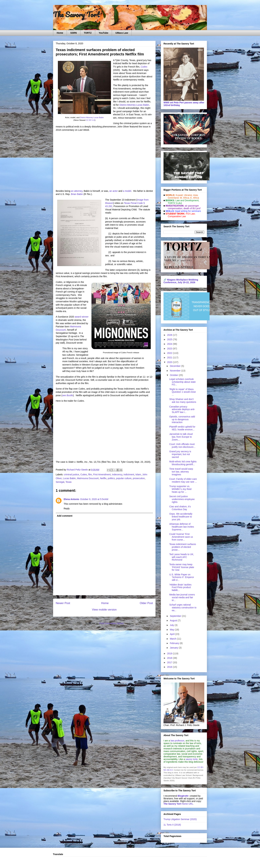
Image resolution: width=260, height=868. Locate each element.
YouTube (103, 33)
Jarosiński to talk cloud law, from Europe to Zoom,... (181, 437)
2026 (170, 335)
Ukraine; (188, 195)
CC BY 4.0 (90, 120)
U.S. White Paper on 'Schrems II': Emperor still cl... (182, 577)
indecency (117, 474)
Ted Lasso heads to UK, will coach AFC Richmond (182, 557)
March (173, 639)
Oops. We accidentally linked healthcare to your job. (181, 517)
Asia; (196, 195)
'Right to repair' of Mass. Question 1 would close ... (183, 392)
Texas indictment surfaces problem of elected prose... (183, 547)
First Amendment (102, 474)
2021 (170, 358)
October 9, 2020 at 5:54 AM (94, 499)
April (172, 634)
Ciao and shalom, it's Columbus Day (180, 508)
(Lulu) (179, 203)
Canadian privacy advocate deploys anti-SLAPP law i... (182, 409)
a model (127, 191)
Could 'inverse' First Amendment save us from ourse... (181, 537)
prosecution (139, 478)
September (176, 616)
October (174, 375)
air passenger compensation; (182, 207)
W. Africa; (185, 198)
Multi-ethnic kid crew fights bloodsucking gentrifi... (183, 463)
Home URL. (179, 804)
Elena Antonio (71, 499)
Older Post (146, 603)
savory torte (192, 759)
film (90, 474)
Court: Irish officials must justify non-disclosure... (182, 446)
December (175, 366)
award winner (81, 317)
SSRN (74, 33)
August (174, 620)
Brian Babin (77, 194)
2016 (170, 667)
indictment (129, 474)
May (172, 630)
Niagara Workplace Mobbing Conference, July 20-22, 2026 (181, 281)
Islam (138, 474)
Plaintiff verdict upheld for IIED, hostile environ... (182, 428)
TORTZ (88, 33)
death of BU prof (192, 208)
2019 (170, 653)
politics (111, 478)
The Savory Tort (76, 14)
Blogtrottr (183, 796)
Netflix (103, 478)
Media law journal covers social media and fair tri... (182, 597)
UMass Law (122, 33)
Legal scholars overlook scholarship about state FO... (182, 382)
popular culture (124, 478)
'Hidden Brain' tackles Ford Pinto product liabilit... (180, 587)
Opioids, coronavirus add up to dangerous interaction (182, 419)
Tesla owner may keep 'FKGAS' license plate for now (182, 567)
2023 (170, 349)
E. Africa (195, 198)
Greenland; (174, 198)
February (175, 643)
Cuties (84, 474)
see (68, 395)
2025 (170, 339)
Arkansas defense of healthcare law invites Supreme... (182, 527)
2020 (170, 362)
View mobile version (104, 610)
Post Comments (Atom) (111, 623)
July (172, 625)
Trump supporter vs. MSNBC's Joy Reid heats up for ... (180, 489)
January (174, 648)
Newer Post (63, 603)
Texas (69, 482)
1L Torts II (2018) (172, 825)
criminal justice (71, 474)
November (175, 371)
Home (60, 33)
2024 (170, 344)
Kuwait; (180, 195)
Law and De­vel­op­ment (187, 200)
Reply (67, 508)
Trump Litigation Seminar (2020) (180, 819)
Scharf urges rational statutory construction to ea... (183, 608)
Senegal (60, 482)
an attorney (77, 191)
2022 (170, 353)
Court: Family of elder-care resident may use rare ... (183, 480)
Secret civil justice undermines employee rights (182, 499)
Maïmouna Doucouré (88, 478)
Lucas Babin (69, 478)
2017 (170, 662)
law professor (177, 741)
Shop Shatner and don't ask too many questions (183, 401)
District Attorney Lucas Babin (92, 117)
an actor (114, 191)
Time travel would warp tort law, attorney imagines (181, 472)
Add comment (65, 516)
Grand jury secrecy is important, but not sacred (180, 454)
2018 (170, 658)
